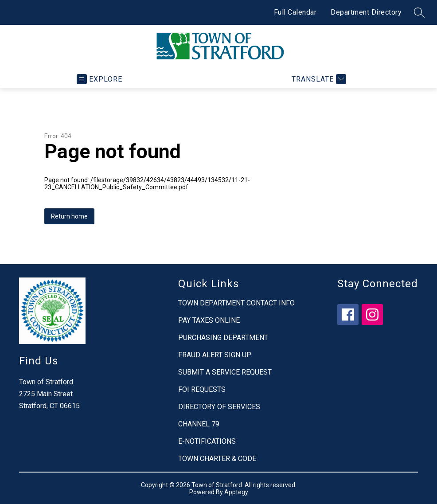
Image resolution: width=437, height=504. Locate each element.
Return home (69, 216)
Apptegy (236, 492)
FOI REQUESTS (202, 389)
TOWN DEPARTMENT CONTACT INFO (236, 303)
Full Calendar (295, 12)
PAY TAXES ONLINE (209, 320)
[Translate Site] (318, 79)
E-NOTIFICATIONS (207, 441)
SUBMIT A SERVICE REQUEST (225, 372)
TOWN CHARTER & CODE (217, 459)
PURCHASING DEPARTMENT (223, 338)
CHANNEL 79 (199, 424)
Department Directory (366, 12)
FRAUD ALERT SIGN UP (215, 355)
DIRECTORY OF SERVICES (219, 407)
